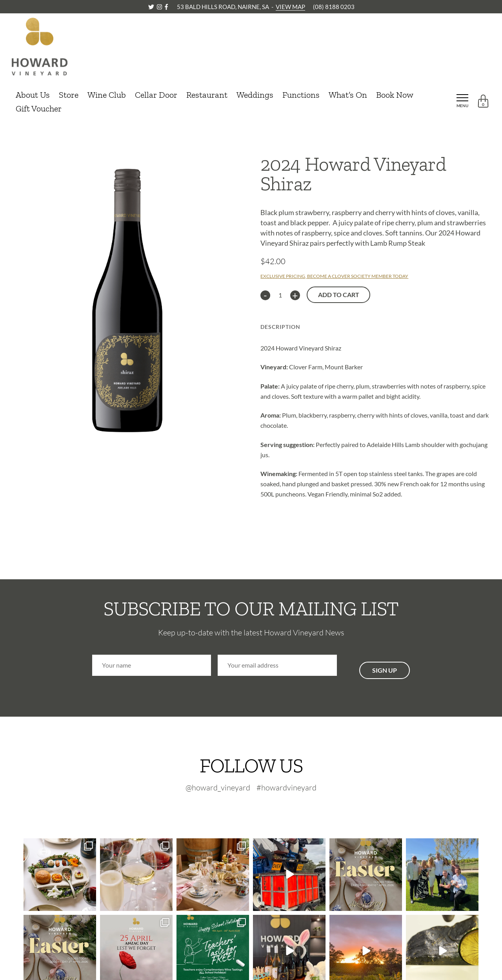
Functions (301, 95)
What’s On (348, 95)
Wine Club (107, 95)
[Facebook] (166, 7)
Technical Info (339, 327)
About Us (33, 95)
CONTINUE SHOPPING (45, 131)
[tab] (280, 325)
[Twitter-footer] (236, 808)
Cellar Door (156, 95)
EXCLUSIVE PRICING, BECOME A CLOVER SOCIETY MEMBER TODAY (334, 276)
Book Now (395, 95)
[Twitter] (152, 7)
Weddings (255, 95)
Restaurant (207, 95)
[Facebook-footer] (270, 808)
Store (69, 95)
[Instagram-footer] (255, 808)
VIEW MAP (290, 7)
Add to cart (339, 295)
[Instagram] (160, 7)
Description (280, 327)
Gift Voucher (39, 109)
